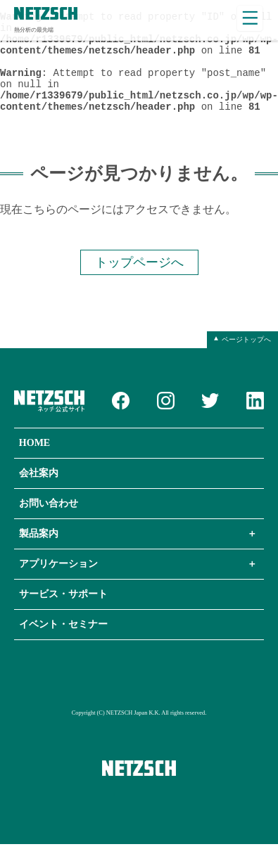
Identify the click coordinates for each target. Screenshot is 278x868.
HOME (34, 467)
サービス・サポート (63, 618)
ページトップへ (246, 363)
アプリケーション (58, 588)
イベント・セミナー (63, 648)
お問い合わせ (49, 527)
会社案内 (39, 497)
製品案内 (39, 557)
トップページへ (139, 285)
